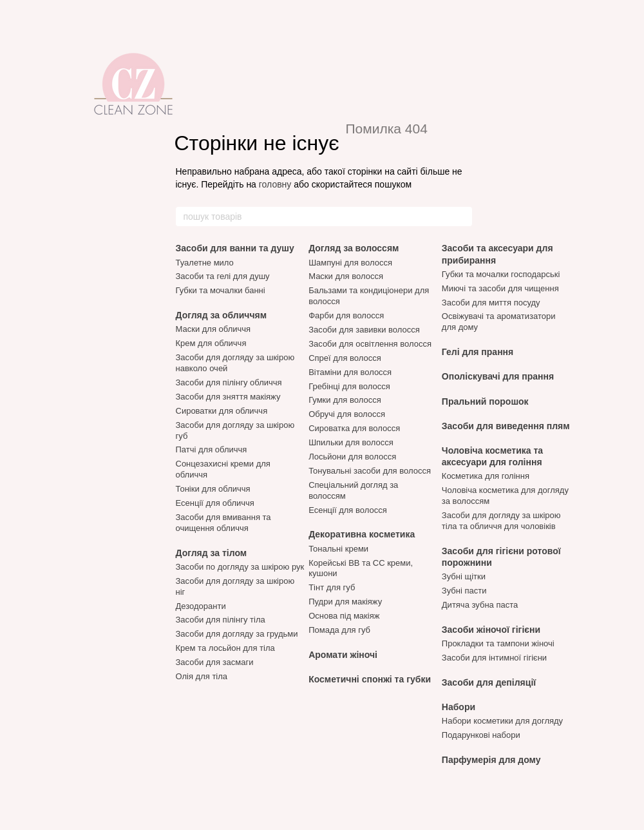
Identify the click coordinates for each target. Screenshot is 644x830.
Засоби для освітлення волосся (370, 344)
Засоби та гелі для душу (223, 276)
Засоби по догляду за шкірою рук (240, 567)
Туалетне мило (205, 263)
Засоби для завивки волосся (364, 330)
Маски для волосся (346, 276)
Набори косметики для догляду (502, 721)
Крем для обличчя (211, 343)
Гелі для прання (478, 352)
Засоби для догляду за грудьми (237, 634)
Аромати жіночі (343, 655)
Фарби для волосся (346, 315)
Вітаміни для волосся (350, 372)
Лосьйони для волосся (352, 457)
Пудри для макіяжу (345, 602)
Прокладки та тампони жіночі (498, 643)
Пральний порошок (485, 401)
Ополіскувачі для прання (498, 376)
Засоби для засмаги (215, 662)
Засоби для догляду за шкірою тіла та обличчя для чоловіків (501, 521)
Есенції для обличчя (215, 503)
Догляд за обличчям (222, 315)
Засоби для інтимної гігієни (494, 658)
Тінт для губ (332, 587)
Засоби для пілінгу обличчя (229, 382)
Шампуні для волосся (350, 263)
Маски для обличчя (213, 329)
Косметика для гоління (486, 476)
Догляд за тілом (212, 553)
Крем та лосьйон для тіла (225, 648)
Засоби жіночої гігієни (491, 630)
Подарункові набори (481, 735)
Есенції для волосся (348, 510)
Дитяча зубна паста (480, 605)
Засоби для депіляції (489, 682)
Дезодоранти (201, 606)
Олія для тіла (202, 676)
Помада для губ (339, 630)
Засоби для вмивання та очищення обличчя (223, 523)
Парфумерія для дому (491, 760)
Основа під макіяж (344, 616)
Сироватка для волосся (354, 428)
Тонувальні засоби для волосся (370, 471)
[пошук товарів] (462, 217)
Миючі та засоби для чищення (500, 288)
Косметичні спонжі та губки (370, 679)
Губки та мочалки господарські (501, 274)
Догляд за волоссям (354, 248)
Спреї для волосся (345, 358)
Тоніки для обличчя (213, 489)
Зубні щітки (464, 576)
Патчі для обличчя (212, 449)
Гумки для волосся (345, 400)
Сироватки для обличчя (222, 411)
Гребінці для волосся (349, 386)
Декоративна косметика (362, 534)
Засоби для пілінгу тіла (221, 620)
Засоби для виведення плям (506, 426)
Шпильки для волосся (351, 442)
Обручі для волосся (347, 414)
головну (275, 184)
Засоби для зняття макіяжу (228, 397)
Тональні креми (338, 549)
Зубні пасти (464, 591)
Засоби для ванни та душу (235, 248)
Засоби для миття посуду (491, 303)
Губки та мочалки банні (221, 290)
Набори (459, 707)
